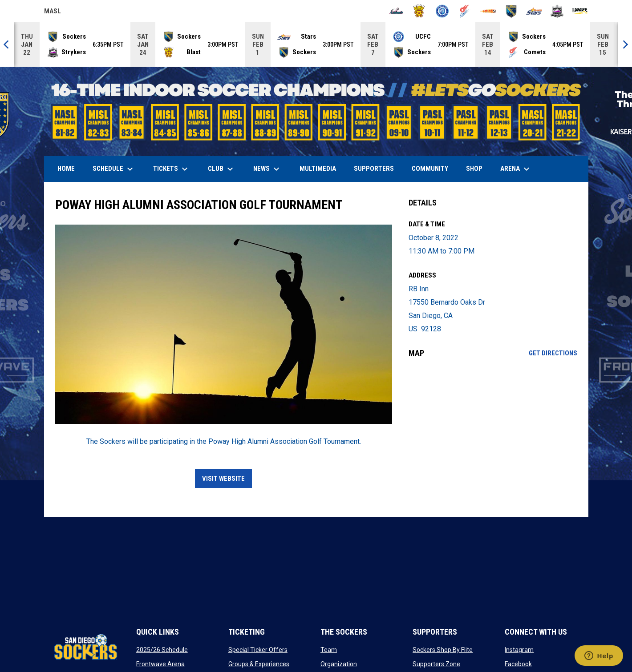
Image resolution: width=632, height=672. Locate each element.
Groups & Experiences (259, 664)
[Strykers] (557, 11)
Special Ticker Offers (258, 650)
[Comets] (465, 11)
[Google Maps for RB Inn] (493, 437)
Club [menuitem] (222, 169)
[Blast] (419, 11)
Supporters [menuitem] (374, 169)
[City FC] (442, 11)
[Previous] (7, 44)
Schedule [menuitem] (114, 169)
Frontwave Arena (160, 664)
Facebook (518, 664)
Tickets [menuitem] (172, 169)
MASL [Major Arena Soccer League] (53, 12)
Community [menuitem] (430, 169)
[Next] (625, 44)
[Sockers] (511, 11)
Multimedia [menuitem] (318, 169)
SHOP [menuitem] (478, 168)
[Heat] (488, 11)
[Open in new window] (224, 324)
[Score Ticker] (316, 44)
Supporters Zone (436, 664)
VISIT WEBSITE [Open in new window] (223, 479)
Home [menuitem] (66, 169)
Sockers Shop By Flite (443, 650)
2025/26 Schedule (162, 650)
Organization (339, 664)
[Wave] (580, 11)
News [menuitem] (267, 169)
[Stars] (534, 11)
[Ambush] (396, 11)
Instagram (519, 650)
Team (329, 650)
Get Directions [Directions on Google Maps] (553, 353)
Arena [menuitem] (519, 169)
